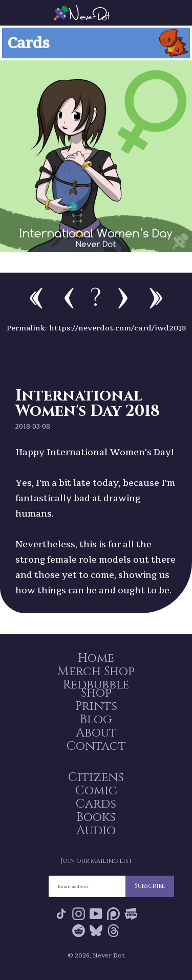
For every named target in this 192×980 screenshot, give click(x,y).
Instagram (79, 914)
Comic (96, 791)
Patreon (113, 914)
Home (96, 658)
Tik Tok (61, 914)
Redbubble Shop (96, 689)
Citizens (96, 777)
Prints (96, 706)
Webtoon (131, 914)
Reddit (79, 931)
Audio (96, 831)
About (96, 733)
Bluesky (96, 931)
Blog (96, 720)
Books (96, 817)
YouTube (96, 914)
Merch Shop (96, 672)
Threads (113, 931)
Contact (96, 746)
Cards (96, 804)
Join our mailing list (96, 861)
